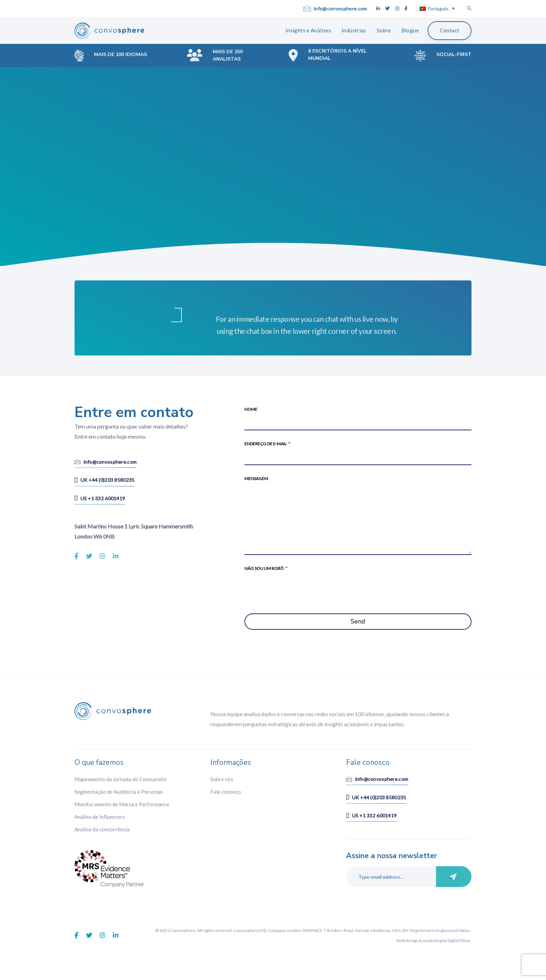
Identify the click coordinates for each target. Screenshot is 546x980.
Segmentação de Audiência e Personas (119, 792)
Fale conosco (226, 792)
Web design (407, 940)
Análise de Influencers (100, 817)
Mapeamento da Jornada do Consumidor (121, 779)
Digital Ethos (459, 940)
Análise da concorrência (102, 829)
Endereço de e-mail (267, 444)
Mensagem (256, 479)
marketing (432, 940)
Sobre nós (222, 779)
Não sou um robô (266, 568)
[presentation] (297, 588)
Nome (251, 409)
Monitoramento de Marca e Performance (122, 804)
